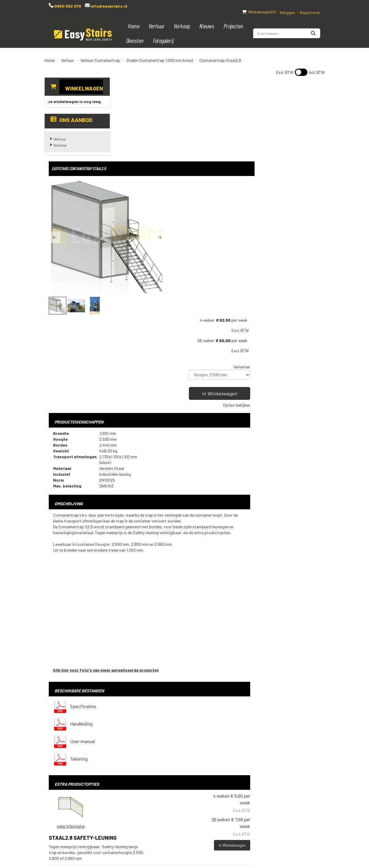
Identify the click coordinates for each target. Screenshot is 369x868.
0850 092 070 (67, 6)
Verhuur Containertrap (100, 54)
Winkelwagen (84, 82)
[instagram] (299, 733)
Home (134, 20)
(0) (259, 6)
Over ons (174, 799)
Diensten (135, 34)
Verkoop (182, 20)
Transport (177, 760)
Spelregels (177, 750)
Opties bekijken (307, 176)
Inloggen (287, 6)
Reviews (174, 809)
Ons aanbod (72, 114)
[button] (125, 147)
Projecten (234, 20)
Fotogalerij (163, 34)
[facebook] (264, 733)
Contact (174, 770)
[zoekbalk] (287, 27)
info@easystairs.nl (108, 6)
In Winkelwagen (290, 165)
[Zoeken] (313, 27)
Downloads (177, 780)
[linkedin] (287, 733)
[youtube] (275, 733)
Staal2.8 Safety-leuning (205, 598)
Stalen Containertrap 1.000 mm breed (160, 54)
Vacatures (176, 789)
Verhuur (157, 20)
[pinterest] (310, 733)
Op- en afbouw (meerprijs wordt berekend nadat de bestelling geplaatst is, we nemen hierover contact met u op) (216, 670)
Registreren (310, 6)
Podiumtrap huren (231, 740)
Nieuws (207, 20)
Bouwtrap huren (229, 730)
